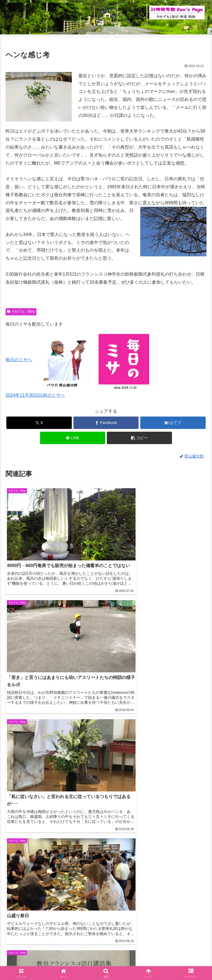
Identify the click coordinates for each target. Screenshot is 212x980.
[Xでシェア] (39, 423)
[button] (140, 438)
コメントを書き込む (106, 878)
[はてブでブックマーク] (173, 423)
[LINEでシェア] (73, 438)
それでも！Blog (21, 312)
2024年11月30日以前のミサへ (35, 395)
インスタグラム (175, 954)
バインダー (158, 962)
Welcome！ (37, 954)
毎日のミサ (54, 962)
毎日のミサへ (19, 360)
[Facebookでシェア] (106, 423)
